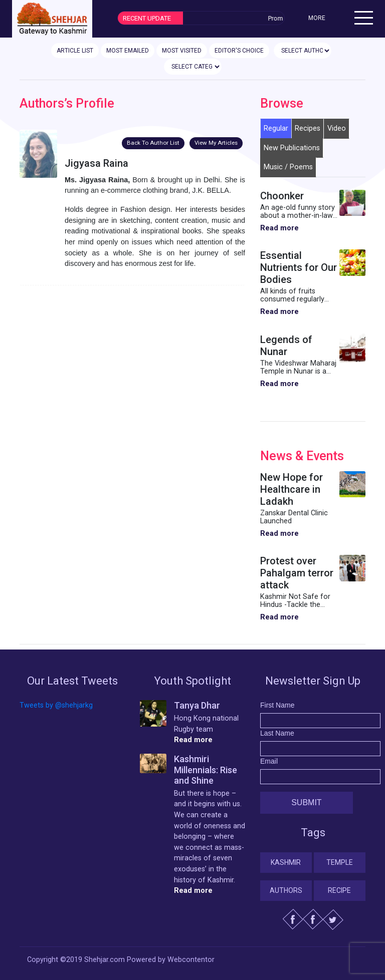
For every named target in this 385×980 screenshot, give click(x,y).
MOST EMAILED (128, 51)
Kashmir (286, 862)
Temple (340, 862)
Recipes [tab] (308, 128)
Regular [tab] (276, 128)
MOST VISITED (182, 51)
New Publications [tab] (292, 148)
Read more (279, 228)
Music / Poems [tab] (288, 167)
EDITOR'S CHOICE (239, 51)
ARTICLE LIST (75, 51)
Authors (286, 890)
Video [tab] (337, 128)
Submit (306, 802)
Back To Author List (153, 143)
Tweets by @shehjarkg (56, 705)
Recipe (339, 890)
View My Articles (216, 143)
